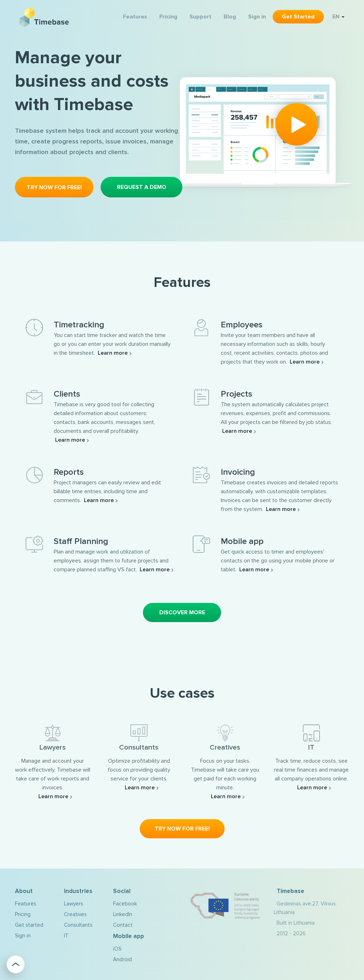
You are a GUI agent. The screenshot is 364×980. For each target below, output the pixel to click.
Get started (298, 17)
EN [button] (338, 17)
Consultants (78, 925)
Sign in (257, 17)
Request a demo (142, 187)
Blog (230, 17)
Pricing (168, 17)
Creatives (75, 914)
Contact (123, 925)
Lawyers (74, 904)
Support (200, 17)
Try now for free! (54, 187)
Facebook (125, 904)
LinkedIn (123, 914)
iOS (117, 949)
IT (66, 936)
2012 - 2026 (291, 933)
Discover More (182, 612)
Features (135, 17)
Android (122, 959)
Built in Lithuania (296, 923)
